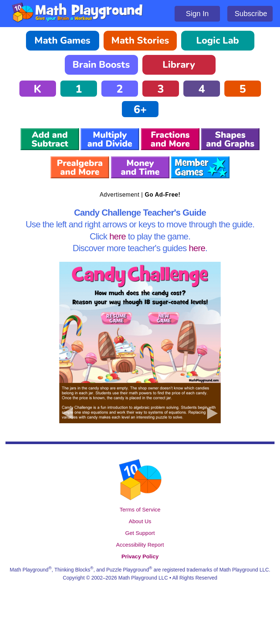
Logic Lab (218, 40)
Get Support (140, 533)
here (118, 236)
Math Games (62, 40)
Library (179, 65)
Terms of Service (140, 509)
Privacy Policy (140, 556)
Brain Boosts (101, 65)
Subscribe (251, 14)
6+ (140, 110)
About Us (140, 521)
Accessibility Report (140, 545)
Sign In (197, 14)
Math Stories (140, 40)
